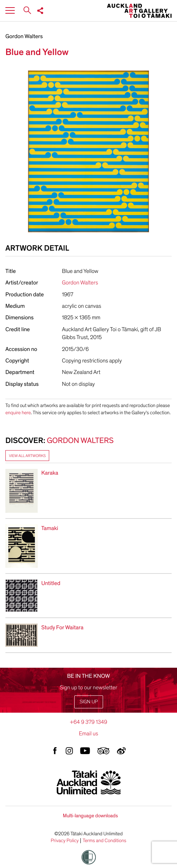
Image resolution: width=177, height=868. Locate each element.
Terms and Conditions (104, 841)
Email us (89, 734)
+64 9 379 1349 (88, 722)
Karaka (50, 473)
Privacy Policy (65, 841)
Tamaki (50, 528)
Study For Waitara (62, 627)
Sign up (89, 702)
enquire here (18, 413)
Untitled (51, 583)
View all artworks (27, 456)
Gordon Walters (24, 36)
